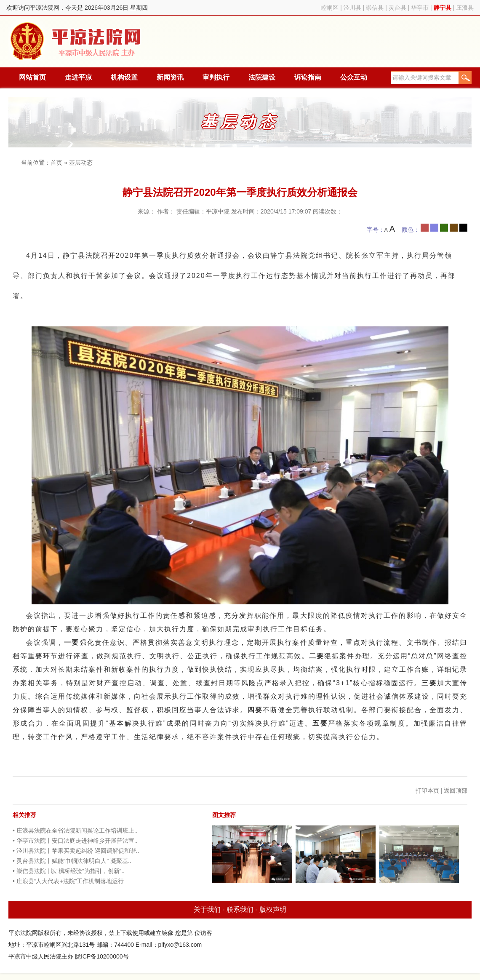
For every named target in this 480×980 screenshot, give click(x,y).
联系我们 (240, 909)
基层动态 (81, 163)
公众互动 (354, 77)
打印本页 (427, 790)
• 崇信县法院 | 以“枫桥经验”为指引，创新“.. (69, 871)
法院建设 (262, 77)
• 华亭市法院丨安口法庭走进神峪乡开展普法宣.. (75, 841)
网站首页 (32, 77)
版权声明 (273, 909)
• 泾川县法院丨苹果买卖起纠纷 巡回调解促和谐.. (76, 851)
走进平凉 (78, 77)
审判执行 (216, 77)
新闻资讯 (170, 77)
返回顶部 (456, 790)
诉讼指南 (308, 77)
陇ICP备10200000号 (102, 956)
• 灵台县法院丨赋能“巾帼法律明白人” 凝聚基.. (72, 861)
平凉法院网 (77, 41)
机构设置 (124, 77)
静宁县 (443, 8)
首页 (56, 163)
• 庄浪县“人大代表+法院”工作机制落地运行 (68, 881)
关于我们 (207, 909)
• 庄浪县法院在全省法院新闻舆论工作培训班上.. (75, 830)
